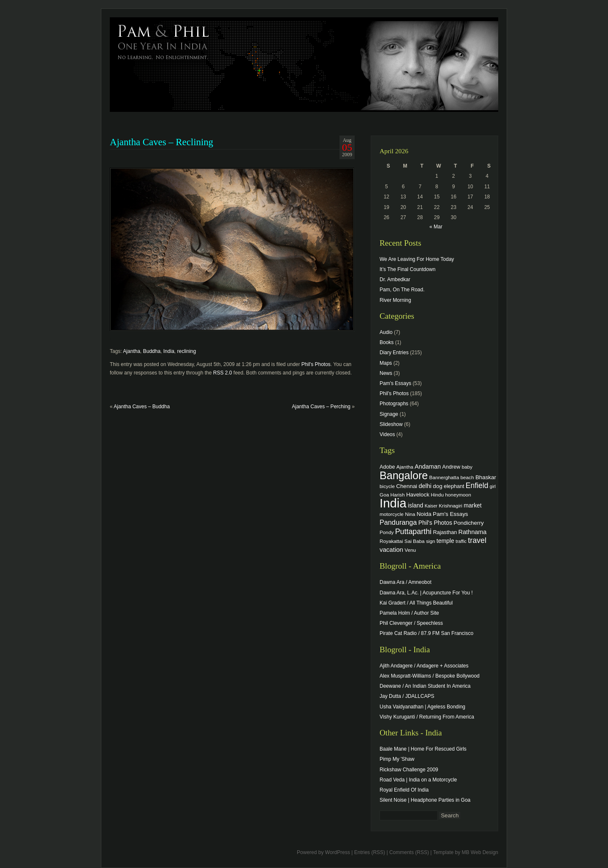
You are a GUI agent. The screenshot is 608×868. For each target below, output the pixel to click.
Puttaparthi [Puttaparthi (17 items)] (413, 532)
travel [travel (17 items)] (477, 540)
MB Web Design (480, 852)
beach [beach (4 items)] (467, 477)
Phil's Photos (316, 364)
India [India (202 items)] (393, 503)
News (386, 373)
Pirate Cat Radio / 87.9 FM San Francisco (426, 633)
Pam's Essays (395, 383)
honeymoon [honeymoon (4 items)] (458, 495)
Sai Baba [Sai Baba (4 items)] (415, 541)
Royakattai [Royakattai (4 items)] (391, 541)
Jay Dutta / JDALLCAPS (407, 696)
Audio (386, 332)
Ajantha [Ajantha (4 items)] (405, 467)
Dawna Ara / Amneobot (406, 582)
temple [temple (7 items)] (445, 541)
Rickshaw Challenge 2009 (409, 770)
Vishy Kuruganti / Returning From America (427, 717)
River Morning (395, 300)
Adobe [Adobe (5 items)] (387, 467)
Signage (389, 414)
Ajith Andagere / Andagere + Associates (424, 666)
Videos (387, 434)
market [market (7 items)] (473, 505)
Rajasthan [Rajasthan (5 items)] (445, 532)
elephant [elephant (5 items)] (454, 486)
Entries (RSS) (370, 852)
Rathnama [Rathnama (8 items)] (473, 532)
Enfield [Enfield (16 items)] (477, 486)
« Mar (436, 227)
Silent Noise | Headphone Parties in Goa (425, 800)
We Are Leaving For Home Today (417, 259)
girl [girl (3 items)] (493, 486)
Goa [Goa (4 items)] (384, 495)
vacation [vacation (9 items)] (391, 549)
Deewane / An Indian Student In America (425, 686)
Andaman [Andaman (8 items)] (428, 467)
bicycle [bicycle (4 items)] (387, 486)
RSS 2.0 (223, 373)
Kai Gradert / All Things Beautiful (416, 603)
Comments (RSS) (409, 852)
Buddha (152, 351)
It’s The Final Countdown (407, 269)
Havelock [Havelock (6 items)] (418, 495)
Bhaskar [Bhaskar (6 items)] (486, 477)
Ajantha (132, 351)
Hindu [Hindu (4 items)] (437, 495)
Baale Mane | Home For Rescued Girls (423, 749)
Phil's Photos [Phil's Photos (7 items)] (435, 523)
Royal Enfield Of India (404, 790)
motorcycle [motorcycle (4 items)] (392, 514)
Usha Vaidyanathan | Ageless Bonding (422, 707)
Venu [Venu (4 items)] (410, 550)
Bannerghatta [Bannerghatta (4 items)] (444, 477)
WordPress (338, 852)
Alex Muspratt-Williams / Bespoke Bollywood (430, 676)
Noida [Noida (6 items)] (424, 514)
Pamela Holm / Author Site (409, 613)
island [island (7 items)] (415, 505)
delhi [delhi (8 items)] (425, 486)
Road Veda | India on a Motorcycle (418, 780)
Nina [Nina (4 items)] (410, 514)
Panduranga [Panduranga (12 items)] (398, 522)
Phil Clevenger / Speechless (411, 623)
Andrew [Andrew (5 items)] (451, 467)
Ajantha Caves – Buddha (142, 407)
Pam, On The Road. (402, 290)
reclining (186, 351)
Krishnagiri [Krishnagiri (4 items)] (451, 506)
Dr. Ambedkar (395, 279)
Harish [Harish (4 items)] (398, 495)
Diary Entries (394, 353)
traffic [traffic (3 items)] (461, 541)
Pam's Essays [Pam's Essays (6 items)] (451, 514)
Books (387, 342)
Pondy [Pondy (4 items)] (387, 532)
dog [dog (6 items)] (437, 486)
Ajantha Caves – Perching (321, 407)
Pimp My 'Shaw (397, 759)
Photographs (394, 404)
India (169, 351)
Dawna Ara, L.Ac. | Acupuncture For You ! (426, 593)
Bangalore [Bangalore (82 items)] (404, 475)
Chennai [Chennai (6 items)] (407, 486)
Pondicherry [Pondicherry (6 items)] (468, 523)
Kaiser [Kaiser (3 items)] (431, 506)
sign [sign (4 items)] (431, 541)
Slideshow (391, 424)
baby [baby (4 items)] (467, 467)
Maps (386, 363)
